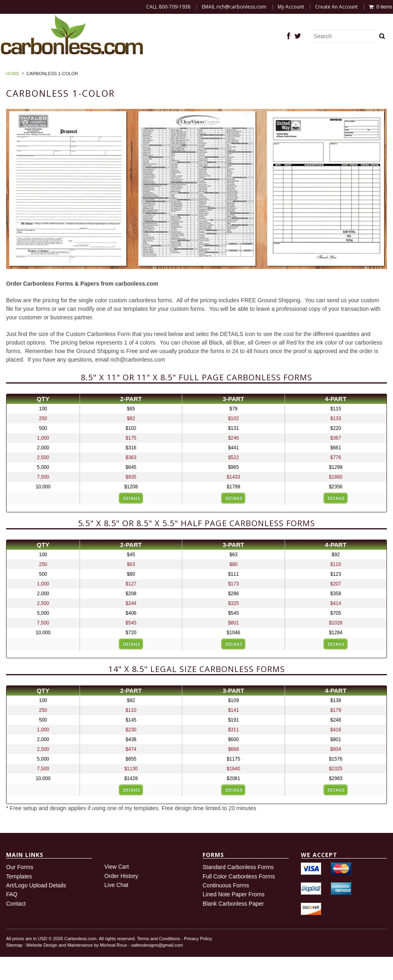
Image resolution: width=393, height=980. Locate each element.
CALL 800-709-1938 (168, 7)
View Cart (117, 890)
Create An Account (336, 7)
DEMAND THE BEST (87, 65)
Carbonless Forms (162, 65)
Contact (16, 927)
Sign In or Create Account (227, 74)
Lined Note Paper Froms (234, 917)
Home (34, 65)
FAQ (307, 65)
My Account (291, 7)
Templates (19, 899)
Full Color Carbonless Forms (239, 899)
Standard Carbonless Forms (238, 890)
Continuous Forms (226, 908)
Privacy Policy (198, 962)
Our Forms (20, 890)
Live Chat (116, 908)
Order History (147, 74)
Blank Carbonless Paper (246, 65)
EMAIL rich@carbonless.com (234, 7)
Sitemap (14, 968)
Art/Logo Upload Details (36, 908)
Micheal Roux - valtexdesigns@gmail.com (141, 968)
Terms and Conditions (158, 962)
